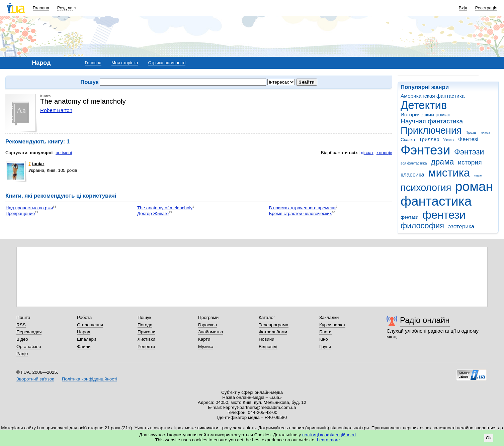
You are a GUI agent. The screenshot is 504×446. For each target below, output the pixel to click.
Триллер (429, 139)
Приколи (146, 332)
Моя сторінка (125, 63)
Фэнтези (425, 150)
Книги (13, 196)
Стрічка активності (167, 63)
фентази (409, 217)
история (470, 162)
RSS (21, 325)
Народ (84, 332)
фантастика (436, 201)
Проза (471, 132)
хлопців (384, 153)
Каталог (267, 317)
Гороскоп (207, 325)
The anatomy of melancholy (165, 208)
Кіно (324, 339)
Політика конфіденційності (90, 379)
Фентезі (468, 139)
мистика (449, 173)
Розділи (65, 8)
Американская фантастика (433, 96)
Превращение (20, 214)
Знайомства (211, 332)
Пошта (23, 317)
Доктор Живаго (153, 214)
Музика (206, 347)
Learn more (328, 440)
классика (412, 175)
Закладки (329, 317)
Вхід (463, 8)
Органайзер (29, 347)
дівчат (367, 153)
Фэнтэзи (469, 152)
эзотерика (461, 227)
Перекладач (29, 332)
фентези (444, 215)
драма (442, 162)
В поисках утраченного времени (302, 208)
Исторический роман (426, 115)
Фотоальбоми (273, 332)
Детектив (424, 105)
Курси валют (332, 325)
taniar (36, 164)
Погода (145, 325)
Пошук (144, 317)
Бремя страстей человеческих (300, 214)
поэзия (478, 176)
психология (426, 188)
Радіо (22, 354)
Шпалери (87, 339)
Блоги (325, 332)
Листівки (146, 339)
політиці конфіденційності (329, 435)
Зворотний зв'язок (35, 379)
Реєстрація (486, 8)
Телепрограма (274, 325)
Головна (41, 8)
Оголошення (90, 325)
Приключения (431, 130)
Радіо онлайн (425, 320)
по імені (64, 153)
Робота (84, 317)
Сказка (408, 140)
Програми (208, 317)
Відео (22, 339)
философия (422, 226)
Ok (489, 438)
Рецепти (146, 347)
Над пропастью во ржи (29, 208)
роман (474, 186)
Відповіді (268, 347)
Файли (84, 347)
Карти (204, 339)
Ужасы (449, 140)
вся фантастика (414, 163)
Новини (267, 339)
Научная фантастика (432, 121)
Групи (325, 347)
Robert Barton (56, 110)
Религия (485, 133)
